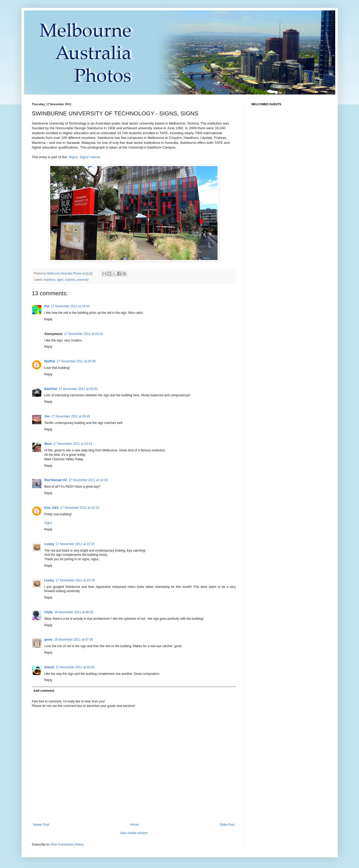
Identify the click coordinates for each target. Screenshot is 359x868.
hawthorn (49, 280)
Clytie (49, 612)
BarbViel (51, 389)
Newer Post (41, 825)
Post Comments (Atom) (67, 845)
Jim (47, 416)
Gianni (49, 667)
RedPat (50, 361)
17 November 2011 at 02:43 (70, 306)
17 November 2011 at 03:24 (84, 334)
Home (134, 825)
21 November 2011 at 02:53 (75, 667)
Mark (48, 444)
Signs (48, 523)
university (83, 280)
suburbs (70, 280)
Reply (49, 319)
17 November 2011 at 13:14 (73, 444)
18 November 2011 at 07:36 (74, 640)
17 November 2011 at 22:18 (75, 580)
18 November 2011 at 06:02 (74, 612)
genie (49, 640)
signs (60, 280)
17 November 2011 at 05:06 (76, 361)
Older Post (227, 825)
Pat (47, 306)
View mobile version (134, 833)
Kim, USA (52, 508)
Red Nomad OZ (56, 480)
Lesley (49, 544)
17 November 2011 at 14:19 (88, 480)
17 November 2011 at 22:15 (75, 544)
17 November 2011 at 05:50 (78, 389)
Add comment (44, 691)
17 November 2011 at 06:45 (71, 416)
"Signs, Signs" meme (84, 157)
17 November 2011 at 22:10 (80, 508)
